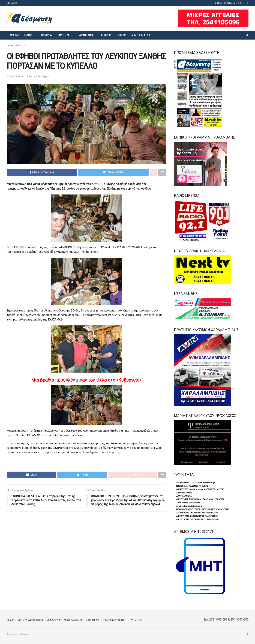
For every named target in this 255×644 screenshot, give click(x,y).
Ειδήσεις (29, 35)
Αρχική (14, 35)
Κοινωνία (46, 35)
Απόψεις (106, 35)
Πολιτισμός (65, 35)
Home (10, 45)
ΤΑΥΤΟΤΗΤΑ (136, 620)
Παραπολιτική (86, 35)
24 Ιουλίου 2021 (15, 76)
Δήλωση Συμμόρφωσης (31, 620)
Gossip (121, 35)
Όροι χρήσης (93, 620)
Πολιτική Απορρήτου (115, 620)
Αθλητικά (20, 45)
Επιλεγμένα (44, 76)
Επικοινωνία (12, 3)
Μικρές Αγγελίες (142, 35)
